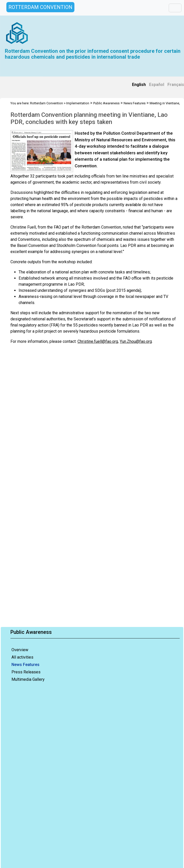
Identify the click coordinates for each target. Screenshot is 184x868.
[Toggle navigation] (175, 8)
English (139, 85)
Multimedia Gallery (28, 679)
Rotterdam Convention (47, 103)
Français (176, 85)
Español (157, 85)
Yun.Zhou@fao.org (136, 341)
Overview (20, 650)
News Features (25, 665)
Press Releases (26, 672)
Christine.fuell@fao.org (98, 341)
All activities (22, 657)
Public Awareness (106, 103)
